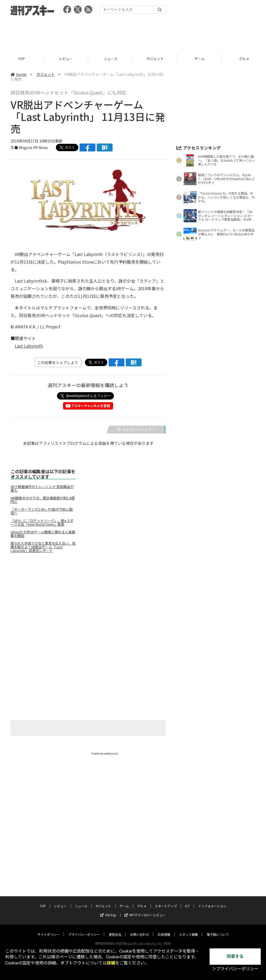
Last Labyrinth (29, 346)
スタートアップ (166, 901)
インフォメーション (212, 901)
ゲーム (200, 59)
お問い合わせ (139, 929)
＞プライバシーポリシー (235, 969)
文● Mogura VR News (29, 147)
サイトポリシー (49, 929)
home (19, 74)
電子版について (218, 929)
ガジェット (156, 59)
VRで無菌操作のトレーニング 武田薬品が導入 (42, 489)
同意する (235, 956)
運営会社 (115, 929)
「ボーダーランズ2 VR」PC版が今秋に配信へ (42, 511)
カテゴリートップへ (136, 430)
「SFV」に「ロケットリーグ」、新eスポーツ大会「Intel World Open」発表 (42, 523)
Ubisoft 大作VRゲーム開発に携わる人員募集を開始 (43, 534)
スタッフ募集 (188, 929)
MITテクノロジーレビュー (145, 910)
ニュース (111, 59)
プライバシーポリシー (84, 929)
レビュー (67, 59)
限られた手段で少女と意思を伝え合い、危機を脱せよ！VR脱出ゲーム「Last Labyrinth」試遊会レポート (43, 547)
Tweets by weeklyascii (105, 753)
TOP (22, 59)
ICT (187, 901)
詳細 (111, 963)
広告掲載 (164, 929)
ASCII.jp (108, 910)
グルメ (142, 901)
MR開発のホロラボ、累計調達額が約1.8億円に (43, 500)
